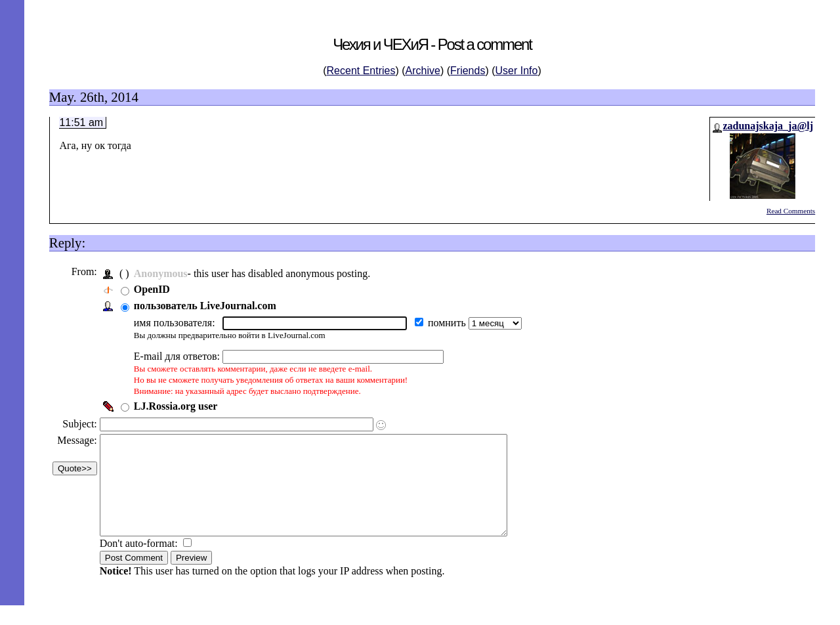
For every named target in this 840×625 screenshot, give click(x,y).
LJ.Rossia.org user (179, 406)
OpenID (155, 289)
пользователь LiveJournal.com (208, 306)
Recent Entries (361, 71)
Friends (468, 71)
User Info (517, 71)
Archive (423, 71)
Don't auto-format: (143, 563)
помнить (451, 323)
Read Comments (791, 211)
